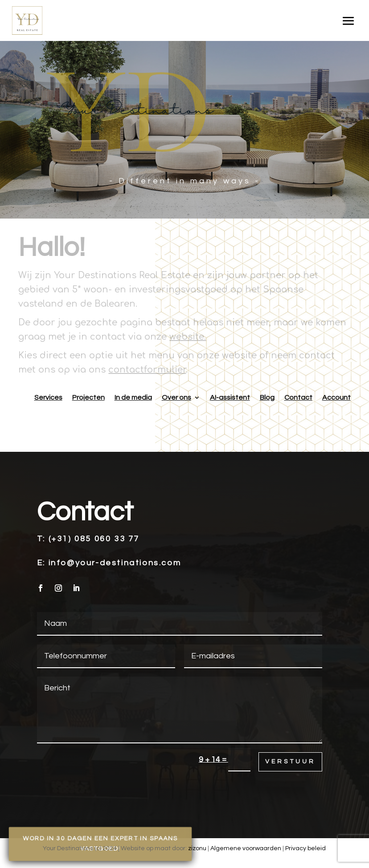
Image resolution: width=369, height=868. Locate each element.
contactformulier (147, 370)
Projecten (88, 397)
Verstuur (290, 762)
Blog (267, 397)
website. (188, 337)
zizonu (197, 848)
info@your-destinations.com (115, 563)
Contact (298, 397)
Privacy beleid (305, 848)
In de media (133, 397)
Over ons (176, 397)
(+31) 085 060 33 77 (94, 539)
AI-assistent (230, 397)
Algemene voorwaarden (246, 848)
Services (48, 397)
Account (336, 397)
